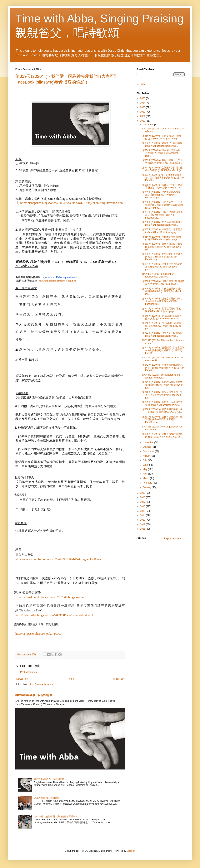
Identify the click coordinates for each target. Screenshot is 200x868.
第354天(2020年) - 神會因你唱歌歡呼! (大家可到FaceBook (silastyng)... (162, 238)
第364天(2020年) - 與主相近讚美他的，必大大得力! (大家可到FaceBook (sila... (162, 153)
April (145, 474)
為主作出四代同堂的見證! (47, 798)
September (149, 451)
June (146, 465)
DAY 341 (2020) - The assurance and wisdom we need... (161, 376)
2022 (143, 112)
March (146, 478)
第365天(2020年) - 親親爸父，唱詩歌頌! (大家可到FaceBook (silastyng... (163, 144)
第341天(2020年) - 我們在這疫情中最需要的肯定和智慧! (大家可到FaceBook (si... (163, 385)
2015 (143, 511)
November (149, 442)
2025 (143, 98)
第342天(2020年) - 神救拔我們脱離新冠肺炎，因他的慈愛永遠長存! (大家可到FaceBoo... (163, 368)
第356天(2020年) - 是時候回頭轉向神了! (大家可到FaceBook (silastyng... (163, 224)
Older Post (119, 679)
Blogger (131, 851)
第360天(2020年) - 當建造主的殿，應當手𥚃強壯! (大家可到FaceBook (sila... (163, 186)
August (147, 456)
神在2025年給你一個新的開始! (34, 695)
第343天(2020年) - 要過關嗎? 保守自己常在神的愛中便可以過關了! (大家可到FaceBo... (163, 350)
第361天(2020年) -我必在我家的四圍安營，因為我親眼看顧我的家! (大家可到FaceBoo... (163, 178)
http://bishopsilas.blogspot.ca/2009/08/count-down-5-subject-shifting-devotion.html (72, 203)
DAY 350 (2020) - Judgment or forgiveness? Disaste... (158, 275)
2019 (143, 493)
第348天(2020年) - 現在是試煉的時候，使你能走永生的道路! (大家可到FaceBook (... (162, 301)
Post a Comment (29, 672)
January (147, 487)
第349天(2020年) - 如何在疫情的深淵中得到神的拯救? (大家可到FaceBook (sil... (162, 291)
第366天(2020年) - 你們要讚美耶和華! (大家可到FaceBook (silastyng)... (162, 137)
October (147, 447)
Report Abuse (172, 538)
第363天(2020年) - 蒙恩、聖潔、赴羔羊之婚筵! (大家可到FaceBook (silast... (162, 162)
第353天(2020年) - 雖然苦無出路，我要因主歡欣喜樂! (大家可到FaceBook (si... (162, 247)
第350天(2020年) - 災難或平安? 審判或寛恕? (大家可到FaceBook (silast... (163, 283)
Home (71, 679)
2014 (143, 515)
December (149, 125)
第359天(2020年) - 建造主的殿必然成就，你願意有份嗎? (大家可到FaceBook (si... (161, 195)
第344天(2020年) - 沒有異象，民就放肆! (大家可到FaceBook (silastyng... (163, 335)
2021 (143, 116)
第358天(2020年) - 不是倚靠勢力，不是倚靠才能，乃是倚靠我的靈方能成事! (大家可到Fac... (162, 205)
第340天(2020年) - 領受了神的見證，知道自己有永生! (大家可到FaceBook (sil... (162, 395)
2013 (143, 520)
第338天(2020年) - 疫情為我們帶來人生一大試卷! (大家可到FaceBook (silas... (163, 411)
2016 (143, 506)
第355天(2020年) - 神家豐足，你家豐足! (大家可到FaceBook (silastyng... (163, 231)
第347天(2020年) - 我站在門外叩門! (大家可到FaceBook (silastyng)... (162, 310)
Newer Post (22, 679)
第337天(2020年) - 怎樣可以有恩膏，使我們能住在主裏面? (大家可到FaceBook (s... (162, 420)
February (148, 483)
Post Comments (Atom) (41, 684)
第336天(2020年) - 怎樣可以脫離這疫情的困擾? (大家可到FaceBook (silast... (163, 435)
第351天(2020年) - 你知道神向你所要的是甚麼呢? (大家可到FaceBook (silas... (162, 267)
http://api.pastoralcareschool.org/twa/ (58, 281)
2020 (143, 121)
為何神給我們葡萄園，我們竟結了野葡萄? (55, 817)
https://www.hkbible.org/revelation (60, 277)
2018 (143, 497)
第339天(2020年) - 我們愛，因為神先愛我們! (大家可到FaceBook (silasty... (162, 403)
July (145, 460)
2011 (143, 529)
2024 (143, 103)
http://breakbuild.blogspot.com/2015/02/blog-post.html (52, 597)
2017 (143, 502)
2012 (143, 524)
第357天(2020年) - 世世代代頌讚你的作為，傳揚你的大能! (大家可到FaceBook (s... (162, 215)
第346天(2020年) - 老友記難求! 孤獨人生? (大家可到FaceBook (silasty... (162, 317)
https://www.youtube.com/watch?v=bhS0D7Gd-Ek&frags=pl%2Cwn (58, 559)
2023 (143, 107)
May (145, 469)
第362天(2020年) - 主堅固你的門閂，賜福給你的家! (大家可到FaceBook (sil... (163, 169)
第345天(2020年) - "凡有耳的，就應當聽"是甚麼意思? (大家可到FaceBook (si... (162, 326)
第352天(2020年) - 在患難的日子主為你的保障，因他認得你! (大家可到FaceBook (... (162, 257)
